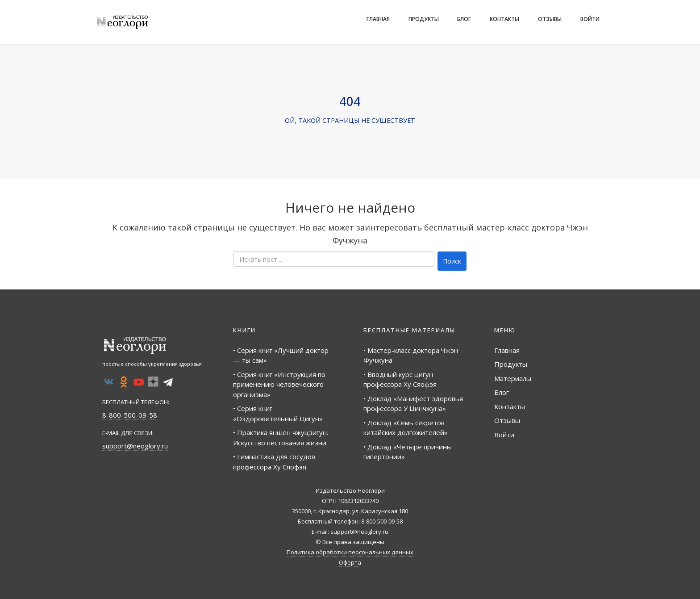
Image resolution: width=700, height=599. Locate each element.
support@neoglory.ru (135, 446)
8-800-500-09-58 (130, 415)
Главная (378, 19)
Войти (590, 19)
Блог (464, 19)
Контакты (504, 19)
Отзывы (550, 19)
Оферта (350, 562)
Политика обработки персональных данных (350, 552)
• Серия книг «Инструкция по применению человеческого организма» (279, 384)
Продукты (424, 19)
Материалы (513, 378)
